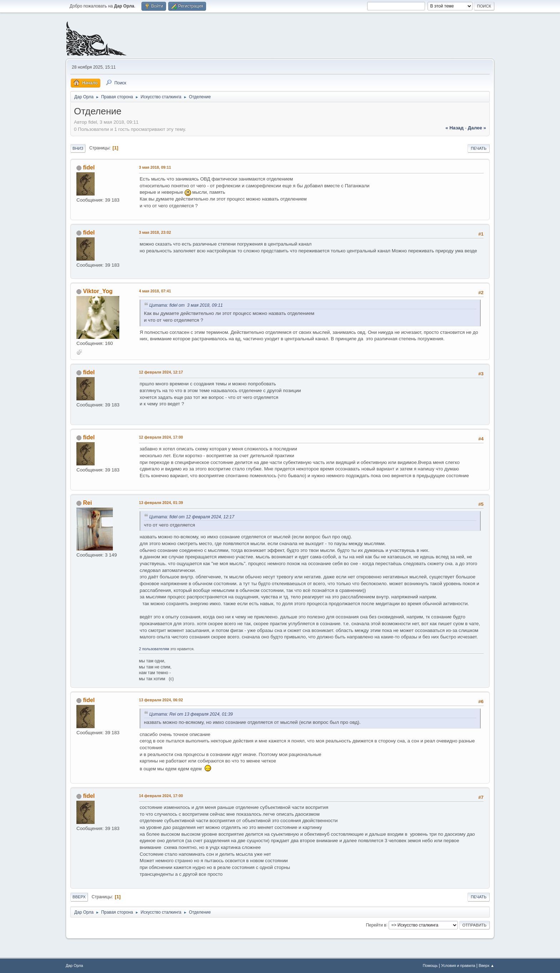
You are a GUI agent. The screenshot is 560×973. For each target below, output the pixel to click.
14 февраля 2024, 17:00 (161, 796)
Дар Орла (74, 965)
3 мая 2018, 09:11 (155, 167)
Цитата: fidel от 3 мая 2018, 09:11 (186, 305)
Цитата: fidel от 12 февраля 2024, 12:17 (192, 517)
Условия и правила (458, 965)
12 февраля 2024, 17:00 (161, 437)
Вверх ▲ (486, 965)
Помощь (430, 965)
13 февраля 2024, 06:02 (161, 700)
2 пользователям (154, 649)
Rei (87, 503)
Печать (479, 148)
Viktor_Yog (98, 291)
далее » (477, 128)
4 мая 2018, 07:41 (155, 291)
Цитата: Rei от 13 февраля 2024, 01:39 (191, 714)
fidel (89, 167)
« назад (454, 128)
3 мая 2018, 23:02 (155, 232)
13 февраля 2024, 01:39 (161, 503)
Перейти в (376, 925)
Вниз (78, 148)
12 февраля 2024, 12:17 (161, 372)
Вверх (79, 897)
